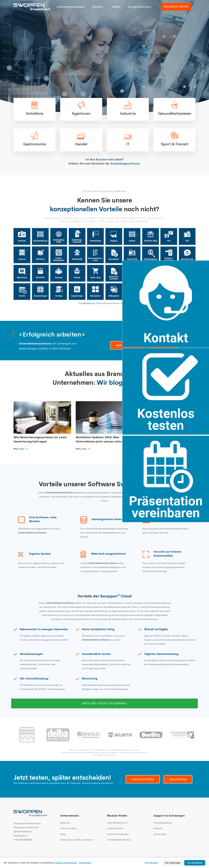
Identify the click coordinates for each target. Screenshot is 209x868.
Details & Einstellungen (66, 863)
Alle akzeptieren (195, 863)
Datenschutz (85, 863)
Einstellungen (152, 863)
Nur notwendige (173, 863)
